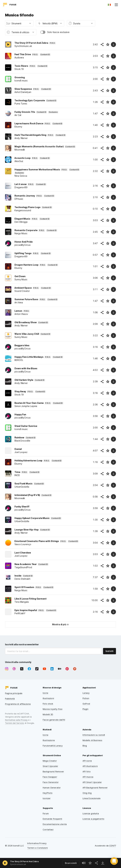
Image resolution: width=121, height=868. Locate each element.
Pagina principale (14, 693)
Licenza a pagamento (93, 819)
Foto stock (48, 704)
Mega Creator (50, 761)
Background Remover (53, 771)
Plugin (86, 709)
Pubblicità (10, 699)
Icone (45, 693)
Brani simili (71, 863)
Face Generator (51, 782)
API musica (88, 777)
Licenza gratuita (91, 813)
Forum (46, 813)
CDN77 (113, 846)
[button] (114, 861)
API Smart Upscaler (92, 782)
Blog (85, 746)
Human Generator (52, 788)
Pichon (86, 698)
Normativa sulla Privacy (16, 720)
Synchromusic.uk (18, 864)
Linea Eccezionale (92, 798)
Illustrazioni (48, 698)
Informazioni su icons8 (94, 735)
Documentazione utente (55, 824)
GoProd (86, 704)
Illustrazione (49, 740)
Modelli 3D (48, 714)
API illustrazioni (90, 766)
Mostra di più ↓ (60, 624)
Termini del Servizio (15, 723)
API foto (87, 771)
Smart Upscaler (50, 766)
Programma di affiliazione (18, 704)
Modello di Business (92, 740)
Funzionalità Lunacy (53, 746)
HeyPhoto (48, 793)
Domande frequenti (52, 819)
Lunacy (86, 693)
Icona (45, 735)
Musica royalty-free (52, 709)
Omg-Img (87, 793)
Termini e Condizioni (38, 848)
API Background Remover (95, 788)
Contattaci (48, 830)
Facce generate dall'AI (54, 720)
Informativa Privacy (37, 843)
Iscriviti (109, 651)
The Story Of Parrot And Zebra (24, 861)
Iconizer (47, 798)
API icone (87, 761)
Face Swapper (50, 777)
